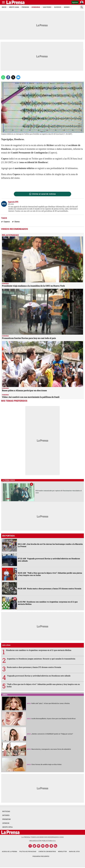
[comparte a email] (18, 77)
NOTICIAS (6, 811)
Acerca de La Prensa (10, 852)
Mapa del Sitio (74, 852)
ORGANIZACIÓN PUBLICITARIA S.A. (42, 841)
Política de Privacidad (28, 852)
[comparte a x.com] (13, 77)
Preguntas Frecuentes (41, 856)
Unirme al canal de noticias (44, 194)
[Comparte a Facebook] (8, 77)
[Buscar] (82, 7)
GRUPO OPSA (7, 827)
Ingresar (75, 2)
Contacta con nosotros (47, 852)
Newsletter (62, 852)
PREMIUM (6, 819)
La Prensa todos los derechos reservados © (42, 837)
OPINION (6, 823)
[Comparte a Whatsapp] (3, 77)
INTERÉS (6, 815)
